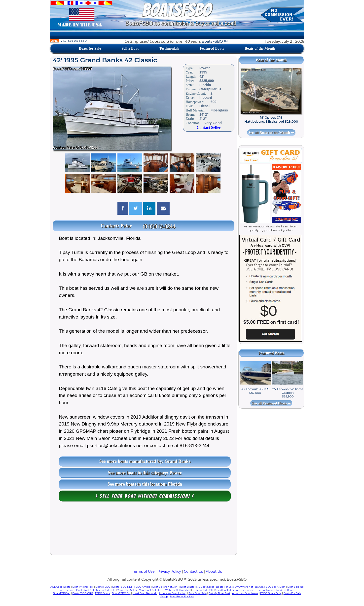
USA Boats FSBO (203, 590)
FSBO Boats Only (271, 593)
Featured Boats (212, 48)
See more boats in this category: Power (145, 473)
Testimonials (169, 48)
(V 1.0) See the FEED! (69, 41)
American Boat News (245, 593)
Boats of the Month (260, 48)
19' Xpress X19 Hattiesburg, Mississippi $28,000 (271, 119)
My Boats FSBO (106, 590)
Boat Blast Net (85, 590)
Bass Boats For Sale (182, 596)
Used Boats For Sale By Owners (235, 590)
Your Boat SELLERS (151, 590)
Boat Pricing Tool (83, 587)
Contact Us (194, 571)
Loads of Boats (285, 590)
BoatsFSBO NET (122, 587)
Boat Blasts (187, 587)
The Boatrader (265, 590)
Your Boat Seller (127, 590)
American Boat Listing (173, 593)
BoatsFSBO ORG (83, 593)
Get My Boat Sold (219, 593)
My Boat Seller (205, 587)
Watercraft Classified (178, 590)
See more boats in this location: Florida (145, 484)
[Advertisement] (144, 530)
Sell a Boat (130, 48)
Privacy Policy (169, 571)
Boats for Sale (90, 48)
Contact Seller (209, 127)
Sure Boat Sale (198, 593)
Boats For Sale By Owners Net (235, 587)
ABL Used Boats (60, 587)
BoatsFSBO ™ (215, 41)
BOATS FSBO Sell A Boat (270, 587)
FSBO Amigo (142, 587)
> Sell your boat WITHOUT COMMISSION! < (145, 496)
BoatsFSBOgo (62, 593)
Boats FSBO (103, 587)
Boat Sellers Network (165, 587)
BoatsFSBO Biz (121, 593)
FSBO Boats (103, 593)
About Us (214, 571)
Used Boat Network (145, 593)
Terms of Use (143, 571)
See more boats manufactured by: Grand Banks (145, 461)
